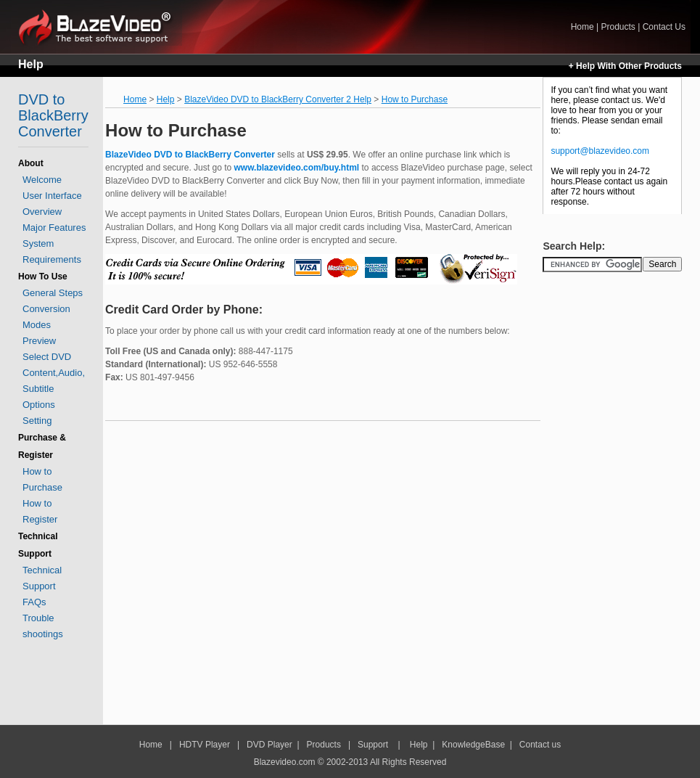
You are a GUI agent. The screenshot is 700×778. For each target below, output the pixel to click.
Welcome (42, 180)
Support (373, 745)
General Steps (53, 293)
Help (31, 64)
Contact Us (664, 27)
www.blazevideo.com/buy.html (297, 168)
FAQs (34, 602)
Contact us (540, 745)
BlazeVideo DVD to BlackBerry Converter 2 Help (278, 99)
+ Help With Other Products (625, 66)
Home (100, 26)
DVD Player (269, 745)
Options (39, 405)
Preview (39, 341)
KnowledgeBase (473, 745)
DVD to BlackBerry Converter (53, 115)
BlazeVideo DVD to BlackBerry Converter (190, 155)
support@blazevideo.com (600, 151)
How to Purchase (415, 99)
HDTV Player (203, 745)
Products (618, 27)
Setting (37, 421)
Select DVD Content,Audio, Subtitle (54, 373)
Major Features (54, 228)
